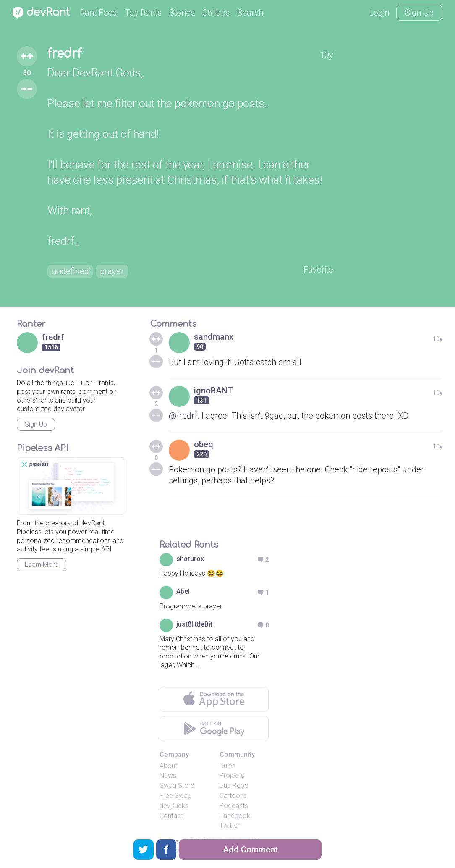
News (168, 775)
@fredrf (183, 416)
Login (379, 13)
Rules (227, 766)
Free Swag (175, 796)
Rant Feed (98, 13)
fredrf (64, 54)
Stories (182, 13)
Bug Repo (234, 785)
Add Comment (250, 850)
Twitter (230, 825)
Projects (232, 775)
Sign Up (419, 13)
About (168, 766)
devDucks (174, 806)
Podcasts (234, 806)
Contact (171, 816)
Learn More (42, 565)
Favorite (318, 270)
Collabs (216, 13)
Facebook (235, 816)
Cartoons (233, 796)
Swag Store (177, 785)
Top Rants (143, 13)
